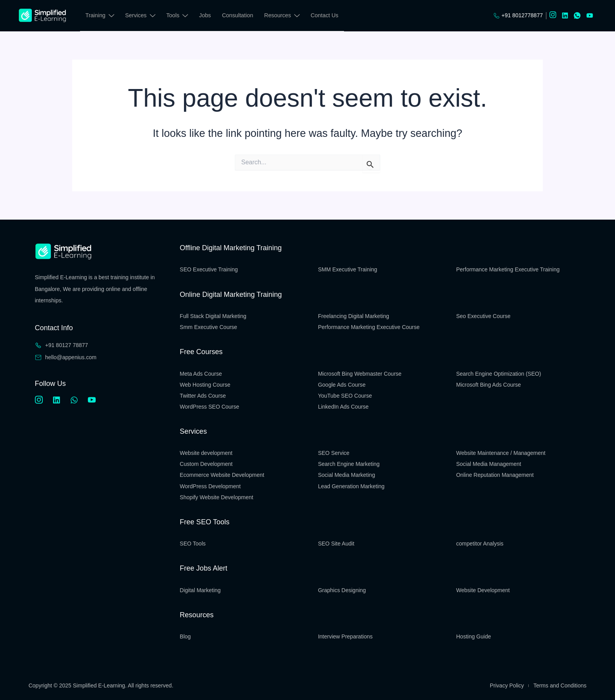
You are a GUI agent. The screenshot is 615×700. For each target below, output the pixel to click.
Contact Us (326, 15)
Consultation (239, 15)
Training (100, 17)
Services (141, 17)
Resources (283, 17)
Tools (178, 17)
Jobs (206, 15)
